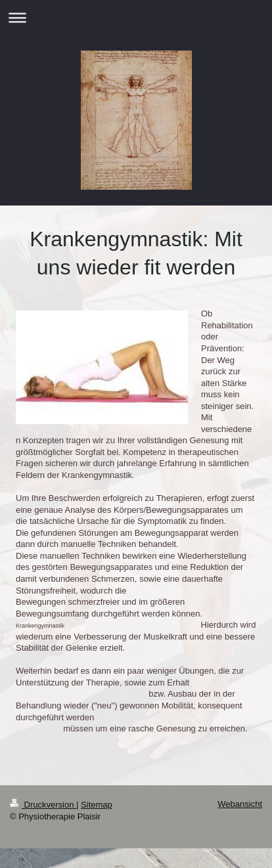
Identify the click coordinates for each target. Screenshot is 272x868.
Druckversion (43, 805)
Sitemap (97, 805)
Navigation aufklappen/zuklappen (136, 17)
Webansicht (240, 804)
